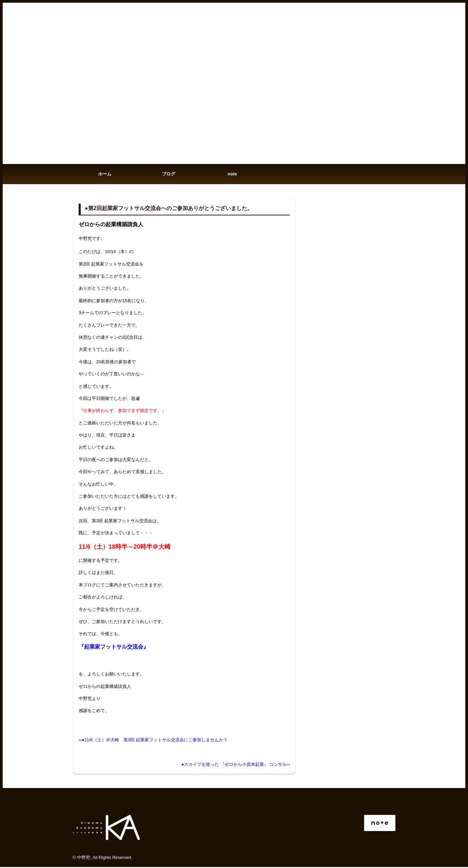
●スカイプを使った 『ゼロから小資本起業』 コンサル (234, 766)
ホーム (105, 175)
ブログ (169, 175)
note (232, 175)
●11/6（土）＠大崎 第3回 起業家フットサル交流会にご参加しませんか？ (155, 741)
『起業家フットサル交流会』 (114, 648)
